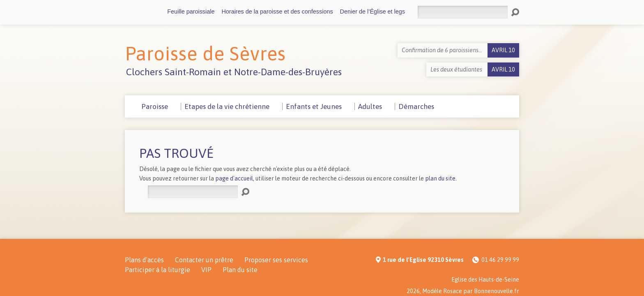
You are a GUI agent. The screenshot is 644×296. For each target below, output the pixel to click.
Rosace (453, 291)
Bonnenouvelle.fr (497, 291)
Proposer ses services (276, 260)
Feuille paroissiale (191, 12)
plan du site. (441, 178)
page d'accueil (234, 178)
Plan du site (240, 270)
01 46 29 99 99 (500, 260)
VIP (206, 270)
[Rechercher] (462, 12)
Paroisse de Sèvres (205, 53)
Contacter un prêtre (204, 260)
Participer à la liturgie (158, 270)
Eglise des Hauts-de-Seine (485, 280)
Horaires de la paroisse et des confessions (277, 12)
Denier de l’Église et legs (373, 12)
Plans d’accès (144, 260)
